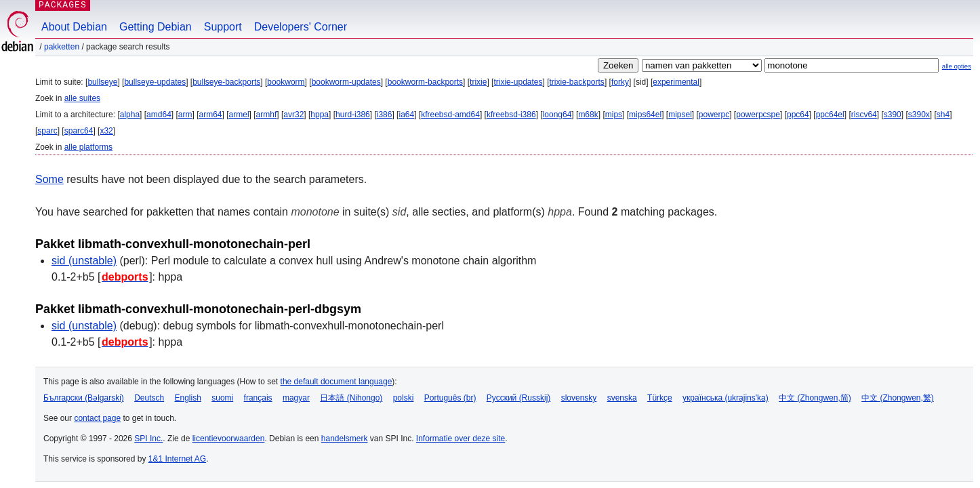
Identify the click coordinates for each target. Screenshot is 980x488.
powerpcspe (758, 115)
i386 (385, 115)
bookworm (286, 82)
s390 (893, 115)
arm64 (211, 115)
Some (49, 179)
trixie (478, 82)
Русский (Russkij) (519, 398)
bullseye (102, 82)
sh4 (943, 115)
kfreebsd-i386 (511, 115)
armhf (267, 115)
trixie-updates (518, 82)
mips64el (645, 115)
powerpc (714, 115)
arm (185, 115)
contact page (97, 418)
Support (223, 27)
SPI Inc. (148, 439)
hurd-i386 (353, 115)
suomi (222, 398)
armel (239, 115)
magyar (296, 398)
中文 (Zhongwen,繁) (898, 398)
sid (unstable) (84, 261)
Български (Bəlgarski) (84, 398)
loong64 (557, 115)
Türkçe (660, 398)
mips (614, 115)
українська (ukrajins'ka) (726, 398)
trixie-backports (577, 82)
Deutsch (149, 398)
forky (620, 82)
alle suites (82, 98)
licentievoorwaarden (229, 439)
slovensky (579, 398)
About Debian (74, 27)
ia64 (406, 115)
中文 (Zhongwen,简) (815, 398)
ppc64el (830, 115)
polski (404, 398)
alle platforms (88, 147)
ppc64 (798, 115)
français (258, 398)
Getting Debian (156, 27)
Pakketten (62, 47)
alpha (130, 115)
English (188, 398)
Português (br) (450, 398)
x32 (106, 131)
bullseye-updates (155, 82)
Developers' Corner (301, 27)
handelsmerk (345, 439)
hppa (320, 115)
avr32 (293, 115)
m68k (588, 115)
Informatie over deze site (461, 439)
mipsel (680, 115)
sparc (47, 131)
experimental (676, 82)
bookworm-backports (425, 82)
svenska (622, 398)
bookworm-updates (346, 82)
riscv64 (864, 115)
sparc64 (79, 131)
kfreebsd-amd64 (450, 115)
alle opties (957, 66)
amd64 (159, 115)
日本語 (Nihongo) (351, 398)
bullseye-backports (226, 82)
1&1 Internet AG (177, 459)
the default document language (336, 382)
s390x (919, 115)
